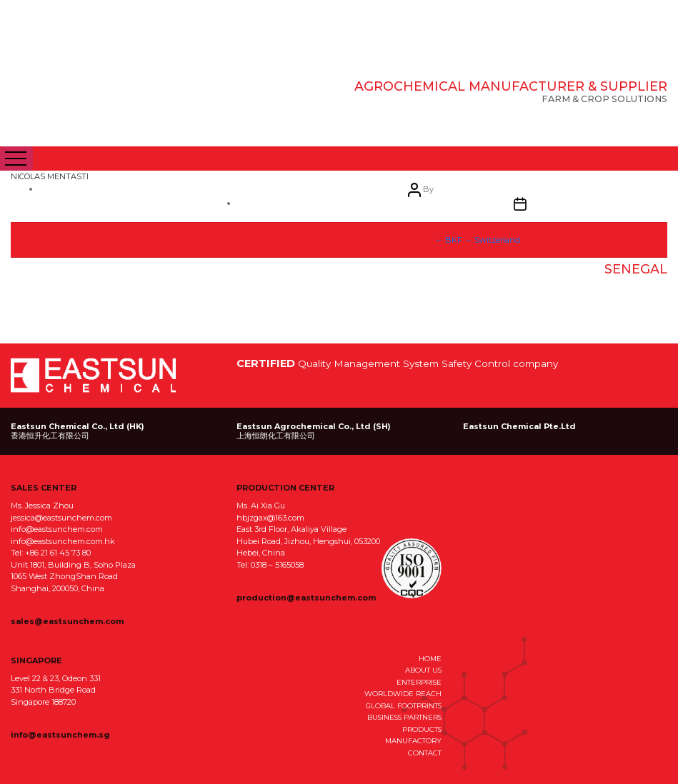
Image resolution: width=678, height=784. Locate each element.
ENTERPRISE (419, 682)
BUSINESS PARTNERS (404, 717)
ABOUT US (423, 670)
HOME (430, 658)
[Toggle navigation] (16, 159)
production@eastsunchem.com (306, 598)
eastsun (138, 283)
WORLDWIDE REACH (403, 693)
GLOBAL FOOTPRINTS (404, 705)
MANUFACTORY (413, 740)
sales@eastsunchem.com (67, 621)
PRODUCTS (422, 729)
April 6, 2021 (336, 297)
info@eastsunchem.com (57, 529)
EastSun (110, 100)
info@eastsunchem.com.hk (63, 541)
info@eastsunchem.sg (60, 735)
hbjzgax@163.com (270, 518)
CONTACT (425, 753)
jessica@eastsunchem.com (61, 518)
